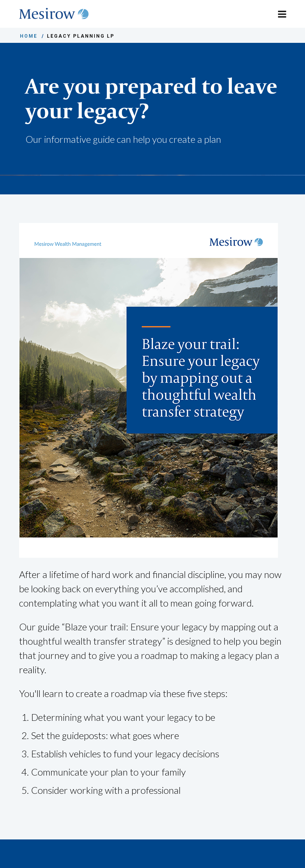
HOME (29, 36)
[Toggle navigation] (282, 14)
